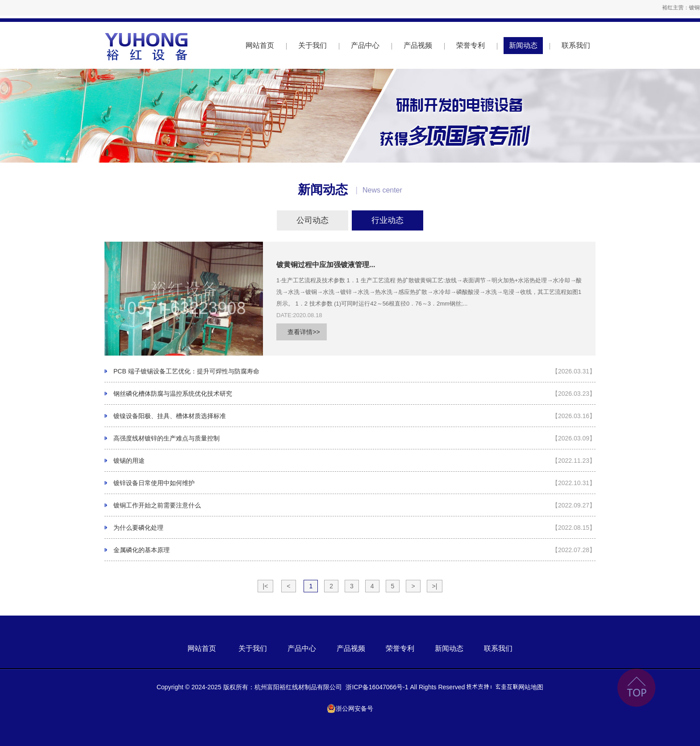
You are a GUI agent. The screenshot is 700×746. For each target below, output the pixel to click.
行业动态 (387, 220)
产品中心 (365, 45)
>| (435, 586)
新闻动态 (523, 45)
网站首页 (260, 45)
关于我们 (312, 45)
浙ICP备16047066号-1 (377, 687)
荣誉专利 (471, 45)
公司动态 (312, 220)
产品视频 (418, 45)
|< (266, 586)
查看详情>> (304, 332)
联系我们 (576, 45)
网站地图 (531, 687)
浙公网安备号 (350, 708)
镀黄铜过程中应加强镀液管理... (326, 265)
